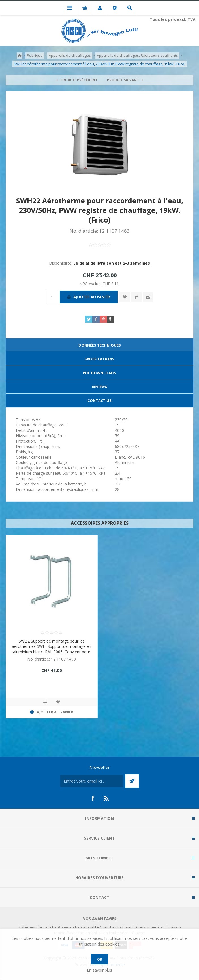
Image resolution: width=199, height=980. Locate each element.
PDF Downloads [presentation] (99, 373)
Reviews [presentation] (99, 387)
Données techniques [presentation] (100, 345)
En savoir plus (99, 970)
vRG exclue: (91, 284)
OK (100, 959)
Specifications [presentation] (99, 359)
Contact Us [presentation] (99, 400)
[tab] (99, 345)
